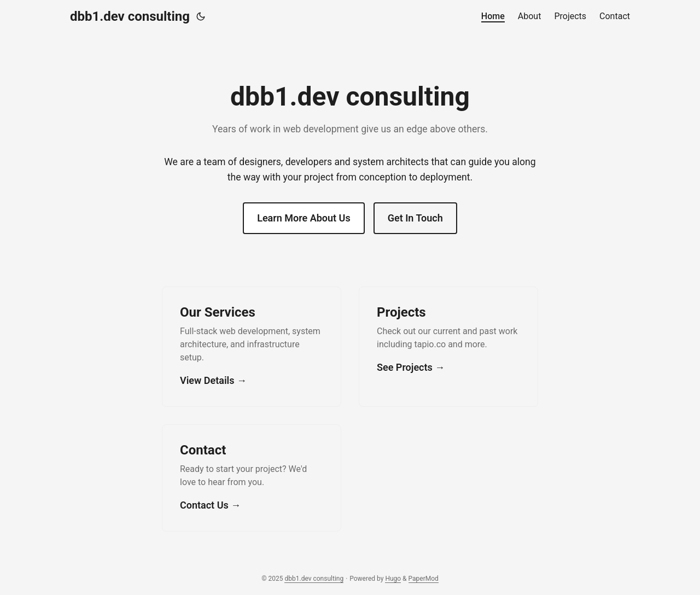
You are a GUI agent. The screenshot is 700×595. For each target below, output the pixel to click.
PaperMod (424, 579)
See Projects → (411, 367)
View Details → (213, 380)
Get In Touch (415, 218)
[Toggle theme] (201, 16)
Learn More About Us (304, 218)
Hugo (393, 579)
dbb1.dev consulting (130, 16)
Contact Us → (210, 505)
